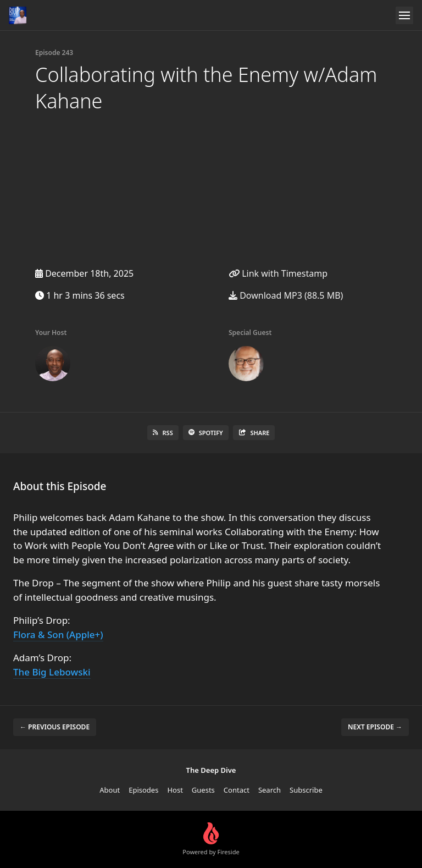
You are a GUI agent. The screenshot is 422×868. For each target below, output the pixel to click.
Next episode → (375, 727)
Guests (203, 790)
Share (254, 433)
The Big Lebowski (52, 672)
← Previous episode (55, 727)
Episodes (143, 790)
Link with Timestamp (278, 273)
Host (175, 790)
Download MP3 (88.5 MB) (286, 295)
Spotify (206, 433)
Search (270, 790)
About (110, 790)
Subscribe (306, 790)
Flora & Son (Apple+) (58, 634)
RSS (163, 433)
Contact (237, 790)
